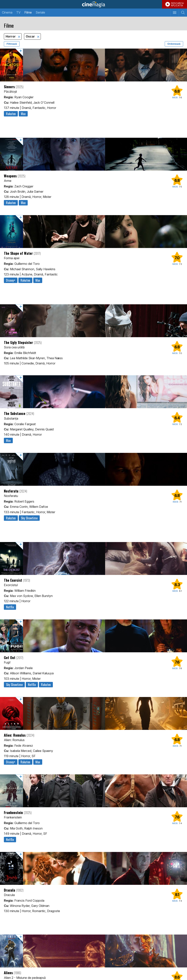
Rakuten (11, 114)
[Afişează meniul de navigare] (175, 13)
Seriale (40, 12)
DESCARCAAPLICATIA (177, 4)
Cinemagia (93, 4)
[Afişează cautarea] (183, 13)
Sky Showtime (29, 518)
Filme (28, 12)
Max (23, 114)
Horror (11, 36)
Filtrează (12, 44)
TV (18, 12)
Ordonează (174, 44)
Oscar (31, 36)
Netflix (10, 607)
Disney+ (11, 280)
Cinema (7, 12)
